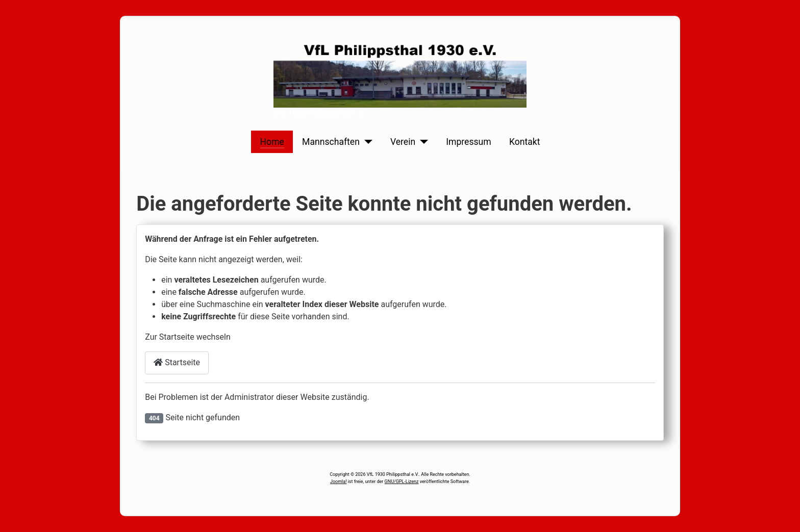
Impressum (469, 142)
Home (272, 142)
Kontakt (525, 142)
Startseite (177, 362)
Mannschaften (331, 142)
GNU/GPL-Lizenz (402, 482)
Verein (403, 142)
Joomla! (339, 482)
